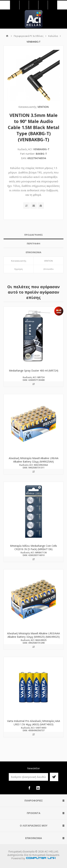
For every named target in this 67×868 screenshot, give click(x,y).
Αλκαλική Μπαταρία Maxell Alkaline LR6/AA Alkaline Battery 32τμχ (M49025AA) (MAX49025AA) (34, 462)
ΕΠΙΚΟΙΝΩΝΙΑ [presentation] (33, 252)
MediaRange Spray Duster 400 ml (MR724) (34, 371)
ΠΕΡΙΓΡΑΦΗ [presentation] (33, 244)
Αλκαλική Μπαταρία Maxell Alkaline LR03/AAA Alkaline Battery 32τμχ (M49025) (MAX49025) (33, 635)
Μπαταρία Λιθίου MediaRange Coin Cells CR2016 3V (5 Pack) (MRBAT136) (33, 547)
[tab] (33, 235)
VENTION (43, 107)
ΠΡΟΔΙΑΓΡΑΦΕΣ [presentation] (34, 235)
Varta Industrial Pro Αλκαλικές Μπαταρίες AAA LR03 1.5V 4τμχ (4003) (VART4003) (34, 723)
